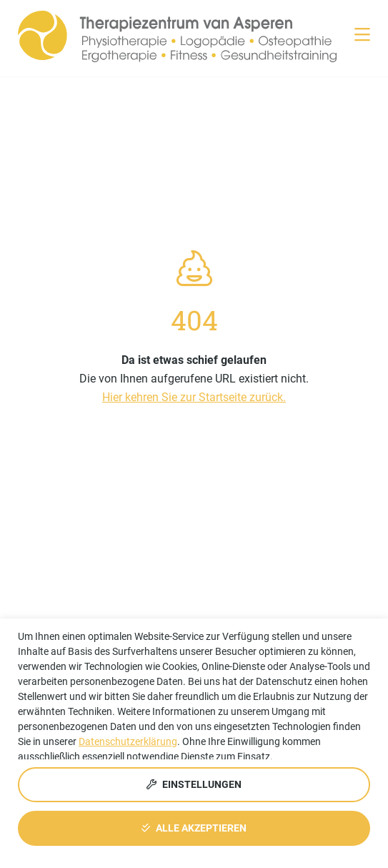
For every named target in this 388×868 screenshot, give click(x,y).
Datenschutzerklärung (128, 741)
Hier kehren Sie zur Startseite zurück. (194, 397)
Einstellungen (194, 784)
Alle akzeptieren (194, 828)
